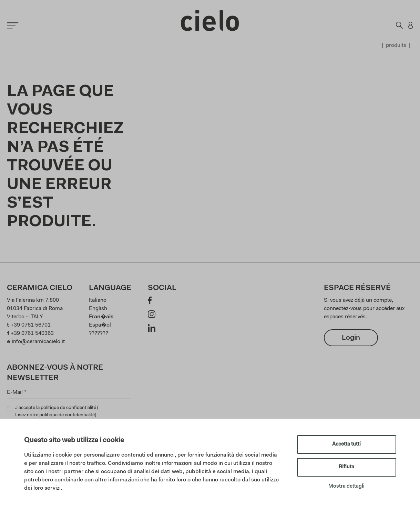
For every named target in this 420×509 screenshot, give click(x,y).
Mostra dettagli (346, 486)
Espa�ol (100, 325)
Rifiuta (346, 467)
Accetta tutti (346, 444)
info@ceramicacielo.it (38, 342)
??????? (99, 333)
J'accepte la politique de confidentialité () (57, 412)
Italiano (98, 300)
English (98, 309)
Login (351, 338)
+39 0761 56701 (31, 325)
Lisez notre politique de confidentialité (55, 415)
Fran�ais (101, 317)
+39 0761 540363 (32, 333)
